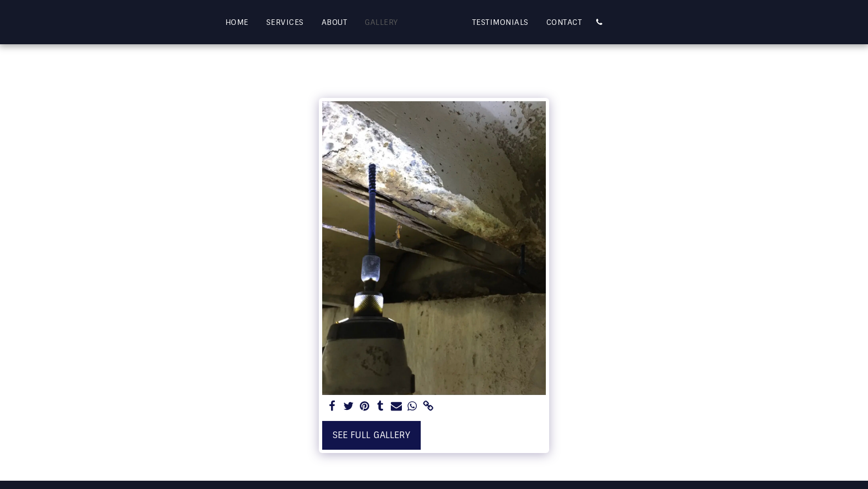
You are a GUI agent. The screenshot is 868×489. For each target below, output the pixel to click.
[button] (621, 22)
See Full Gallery (371, 435)
